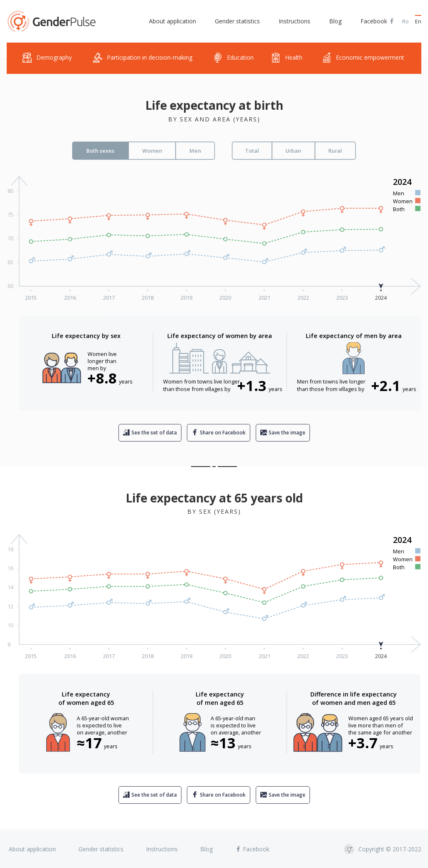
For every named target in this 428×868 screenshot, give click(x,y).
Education (233, 58)
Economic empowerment (363, 58)
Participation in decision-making (142, 58)
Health (287, 58)
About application (172, 21)
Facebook (378, 21)
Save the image (287, 433)
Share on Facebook (223, 433)
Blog (335, 21)
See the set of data (154, 433)
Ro (405, 21)
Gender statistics (237, 21)
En (418, 21)
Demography (47, 58)
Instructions (295, 21)
